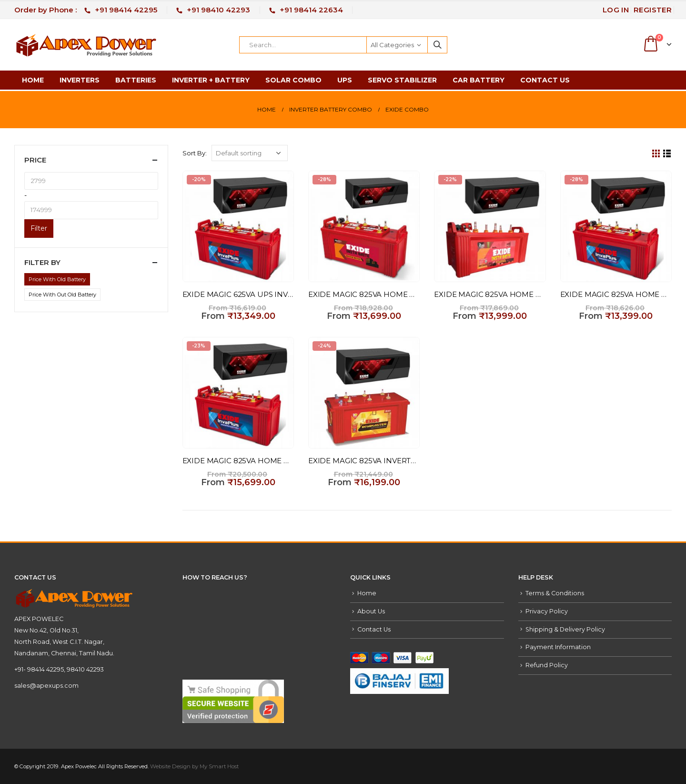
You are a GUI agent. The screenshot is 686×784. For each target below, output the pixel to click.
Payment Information (558, 647)
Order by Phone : (86, 10)
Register (653, 10)
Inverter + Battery (211, 80)
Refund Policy (547, 665)
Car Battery (479, 80)
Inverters (80, 80)
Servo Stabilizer (402, 80)
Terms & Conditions (555, 593)
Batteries (136, 80)
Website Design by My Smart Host (194, 766)
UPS (345, 80)
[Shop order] (250, 153)
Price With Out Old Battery (62, 295)
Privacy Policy (547, 611)
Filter (39, 228)
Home (33, 80)
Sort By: (195, 153)
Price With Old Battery (57, 279)
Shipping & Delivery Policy (565, 629)
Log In (616, 10)
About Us (371, 611)
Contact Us (545, 80)
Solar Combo (293, 80)
